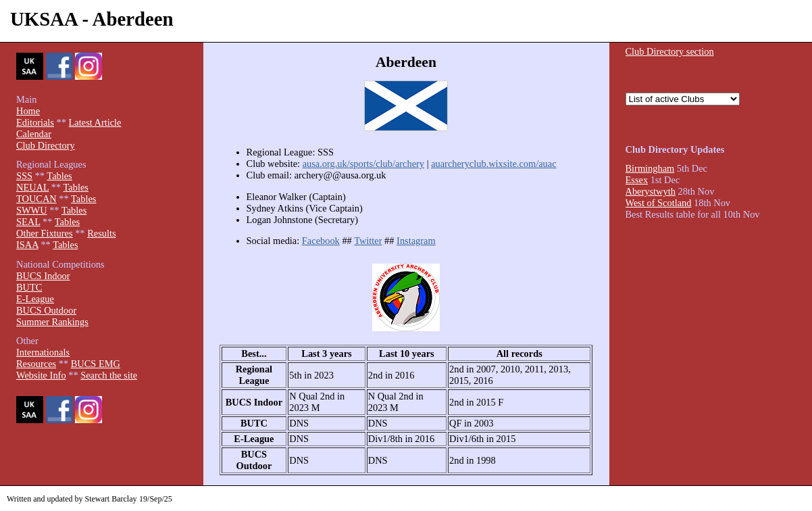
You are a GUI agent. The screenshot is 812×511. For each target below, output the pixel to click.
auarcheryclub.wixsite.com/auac (493, 164)
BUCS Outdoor (46, 310)
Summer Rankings (52, 322)
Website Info (41, 375)
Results (101, 233)
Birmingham (650, 168)
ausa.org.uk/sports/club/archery (363, 164)
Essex (637, 180)
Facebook (321, 241)
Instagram (416, 241)
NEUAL (32, 187)
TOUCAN (36, 199)
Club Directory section (670, 51)
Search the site (109, 375)
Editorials (35, 122)
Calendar (34, 134)
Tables (59, 176)
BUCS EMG (96, 364)
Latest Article (95, 122)
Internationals (43, 352)
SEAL (28, 222)
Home (28, 111)
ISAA (27, 245)
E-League (35, 299)
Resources (36, 364)
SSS (24, 176)
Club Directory (46, 145)
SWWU (32, 210)
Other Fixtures (45, 233)
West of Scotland (659, 203)
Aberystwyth (651, 191)
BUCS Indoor (43, 276)
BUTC (29, 287)
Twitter (368, 241)
